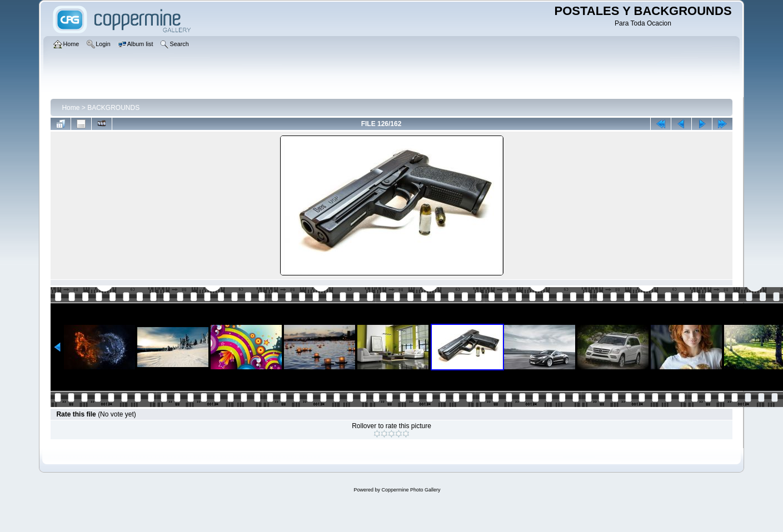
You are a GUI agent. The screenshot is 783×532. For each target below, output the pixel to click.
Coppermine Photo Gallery (411, 490)
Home (71, 108)
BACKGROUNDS (113, 108)
